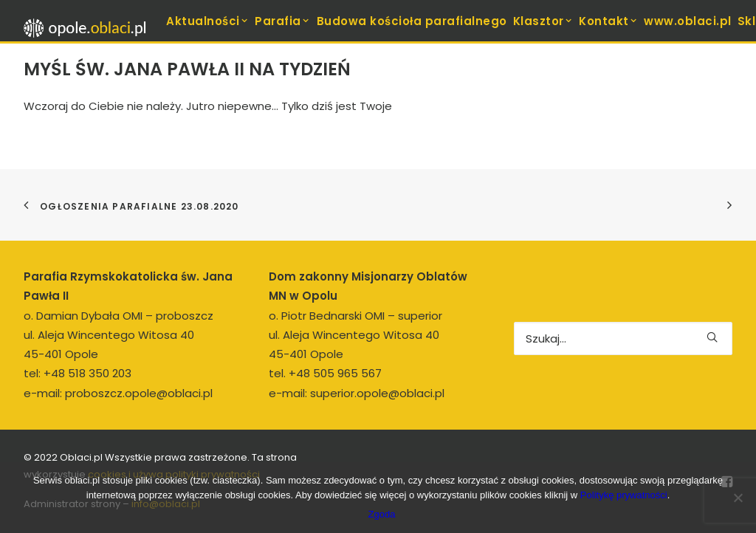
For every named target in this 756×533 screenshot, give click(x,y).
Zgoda (382, 514)
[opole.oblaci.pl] (89, 28)
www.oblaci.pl (688, 21)
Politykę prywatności (624, 495)
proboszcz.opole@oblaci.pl (139, 393)
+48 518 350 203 (87, 373)
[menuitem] (207, 21)
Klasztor (543, 21)
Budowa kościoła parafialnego (412, 21)
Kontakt (608, 21)
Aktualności (207, 21)
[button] (712, 337)
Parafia (282, 21)
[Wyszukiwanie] (623, 338)
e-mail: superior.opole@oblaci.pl (357, 393)
